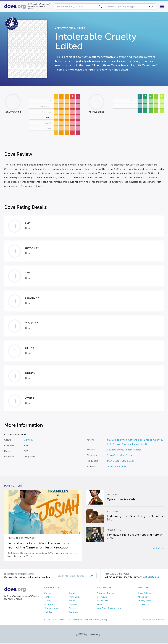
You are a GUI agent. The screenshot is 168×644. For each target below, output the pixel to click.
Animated (49, 605)
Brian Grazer (113, 461)
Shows (72, 594)
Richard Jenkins (141, 445)
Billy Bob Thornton (117, 440)
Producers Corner (105, 594)
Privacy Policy (145, 601)
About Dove (144, 597)
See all (158, 548)
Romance (73, 612)
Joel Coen (126, 456)
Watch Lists (102, 601)
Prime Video (74, 597)
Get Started (151, 577)
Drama (72, 609)
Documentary (51, 609)
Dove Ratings (145, 594)
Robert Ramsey (133, 450)
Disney (48, 601)
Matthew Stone (115, 450)
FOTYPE (160, 620)
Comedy (29, 440)
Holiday (48, 612)
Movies (48, 594)
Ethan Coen (113, 456)
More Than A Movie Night (109, 609)
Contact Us (144, 605)
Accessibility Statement (81, 620)
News (99, 605)
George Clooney (122, 445)
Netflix (48, 597)
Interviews (102, 597)
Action (72, 601)
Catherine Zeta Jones (140, 440)
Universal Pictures (116, 467)
